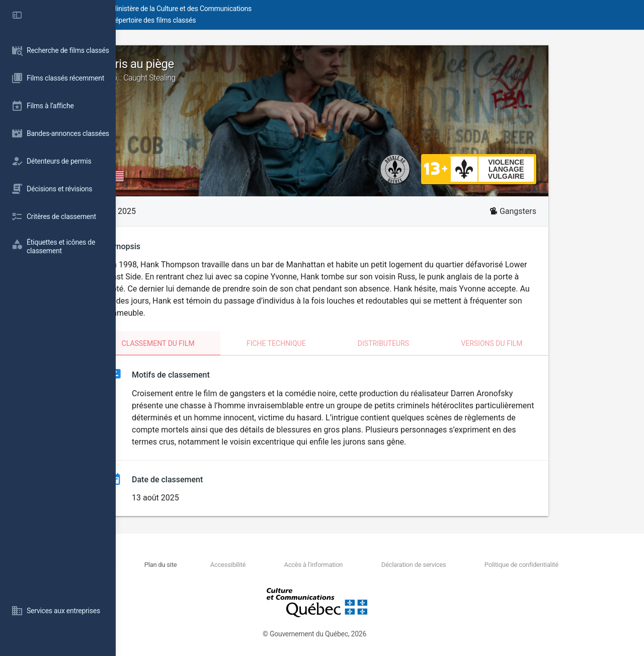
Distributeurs (441, 343)
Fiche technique (334, 343)
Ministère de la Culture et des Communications (297, 9)
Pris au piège (380, 70)
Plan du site (246, 565)
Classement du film (216, 343)
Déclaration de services (444, 565)
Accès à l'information (362, 565)
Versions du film (549, 343)
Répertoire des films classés (269, 20)
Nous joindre (202, 565)
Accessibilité (295, 565)
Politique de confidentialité (533, 565)
